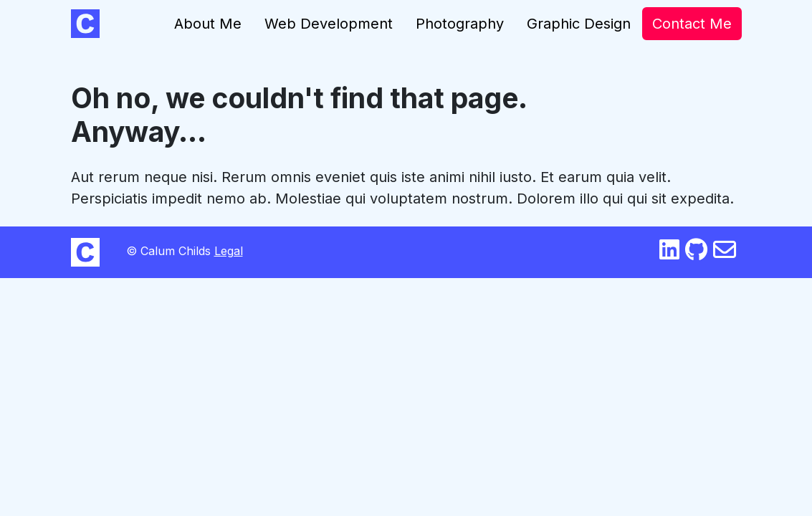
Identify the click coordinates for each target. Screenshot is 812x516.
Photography (460, 24)
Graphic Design (579, 24)
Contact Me (692, 24)
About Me (208, 24)
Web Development (329, 24)
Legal (229, 251)
